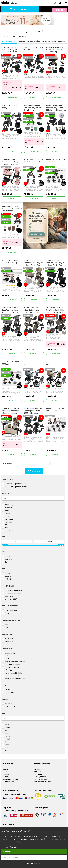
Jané (7, 525)
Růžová (8, 731)
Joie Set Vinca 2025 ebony (10, 107)
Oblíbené (38, 772)
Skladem (62, 41)
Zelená (8, 736)
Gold (7, 562)
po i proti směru (11, 610)
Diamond (8, 559)
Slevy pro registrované (42, 782)
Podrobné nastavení (11, 858)
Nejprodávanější (9, 41)
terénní (8, 579)
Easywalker (9, 519)
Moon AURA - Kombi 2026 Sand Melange (10, 262)
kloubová (8, 704)
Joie (6, 528)
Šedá (7, 745)
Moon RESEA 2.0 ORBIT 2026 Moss (11, 363)
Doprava (6, 769)
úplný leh (8, 613)
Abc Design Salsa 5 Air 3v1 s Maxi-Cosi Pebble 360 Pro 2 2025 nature (55, 311)
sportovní (9, 576)
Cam (7, 516)
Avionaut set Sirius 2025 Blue (33, 363)
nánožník (8, 670)
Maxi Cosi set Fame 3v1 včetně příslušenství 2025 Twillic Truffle (33, 310)
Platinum (8, 556)
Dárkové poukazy (41, 779)
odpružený (9, 596)
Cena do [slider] (61, 545)
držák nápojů (10, 653)
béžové (8, 748)
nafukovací (9, 692)
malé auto (9, 639)
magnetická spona (12, 664)
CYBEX (7, 513)
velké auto (9, 642)
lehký (7, 625)
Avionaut (8, 508)
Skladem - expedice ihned (15, 484)
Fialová (8, 728)
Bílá (6, 750)
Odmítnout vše (34, 863)
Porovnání (38, 774)
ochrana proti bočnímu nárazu (17, 676)
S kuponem (7, 83)
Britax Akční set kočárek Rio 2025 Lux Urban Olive (34, 161)
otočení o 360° (11, 599)
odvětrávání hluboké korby (15, 679)
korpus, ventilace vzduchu (15, 662)
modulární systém (12, 667)
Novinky (21, 41)
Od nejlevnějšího (49, 41)
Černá (7, 742)
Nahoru (7, 464)
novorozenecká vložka (14, 673)
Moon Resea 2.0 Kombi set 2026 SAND (55, 410)
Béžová (8, 725)
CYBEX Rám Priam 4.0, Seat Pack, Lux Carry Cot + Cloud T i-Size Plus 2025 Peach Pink (12, 164)
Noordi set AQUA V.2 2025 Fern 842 (34, 48)
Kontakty (6, 777)
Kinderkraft (9, 531)
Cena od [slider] (5, 545)
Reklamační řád (8, 782)
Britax (7, 511)
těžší (7, 627)
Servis (36, 767)
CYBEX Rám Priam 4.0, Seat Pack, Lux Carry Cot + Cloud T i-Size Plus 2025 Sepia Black (56, 265)
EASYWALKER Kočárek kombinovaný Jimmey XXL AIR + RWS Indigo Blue (56, 109)
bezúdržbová (10, 689)
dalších (34, 471)
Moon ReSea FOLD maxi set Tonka (55, 161)
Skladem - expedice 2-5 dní (16, 487)
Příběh (5, 772)
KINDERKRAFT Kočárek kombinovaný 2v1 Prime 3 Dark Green (33, 108)
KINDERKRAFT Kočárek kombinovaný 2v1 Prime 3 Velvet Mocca (12, 209)
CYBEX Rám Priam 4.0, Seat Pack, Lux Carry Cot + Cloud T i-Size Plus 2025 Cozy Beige (34, 265)
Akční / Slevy (59, 10)
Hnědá (7, 739)
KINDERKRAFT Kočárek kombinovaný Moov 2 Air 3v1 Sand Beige (56, 50)
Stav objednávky (40, 777)
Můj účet (37, 769)
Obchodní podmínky (10, 779)
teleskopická (10, 706)
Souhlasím (7, 852)
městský (8, 573)
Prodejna (6, 774)
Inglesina (8, 522)
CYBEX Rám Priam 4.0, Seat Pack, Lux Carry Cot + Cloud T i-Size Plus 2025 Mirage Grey (12, 312)
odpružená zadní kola (13, 593)
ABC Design (9, 505)
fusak (7, 659)
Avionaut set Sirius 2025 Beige (56, 363)
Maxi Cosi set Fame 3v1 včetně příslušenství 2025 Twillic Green (33, 411)
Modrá (7, 733)
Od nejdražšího (33, 41)
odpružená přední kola (14, 590)
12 (63, 463)
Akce (4, 767)
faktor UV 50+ (10, 656)
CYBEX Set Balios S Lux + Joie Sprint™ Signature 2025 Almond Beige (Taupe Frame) (11, 52)
